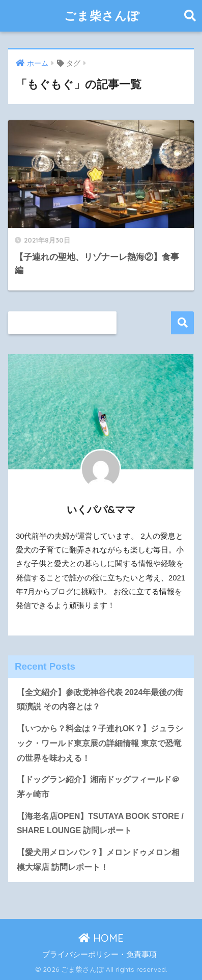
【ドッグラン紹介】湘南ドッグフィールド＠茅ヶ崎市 (98, 787)
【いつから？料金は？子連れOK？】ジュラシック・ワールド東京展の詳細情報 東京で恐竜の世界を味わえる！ (100, 743)
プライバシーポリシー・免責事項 (99, 955)
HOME (101, 938)
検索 (182, 323)
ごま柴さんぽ (102, 15)
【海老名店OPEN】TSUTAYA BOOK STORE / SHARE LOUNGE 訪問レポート (100, 824)
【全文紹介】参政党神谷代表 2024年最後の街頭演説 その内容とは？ (100, 700)
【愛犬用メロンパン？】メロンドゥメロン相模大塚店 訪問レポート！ (98, 860)
